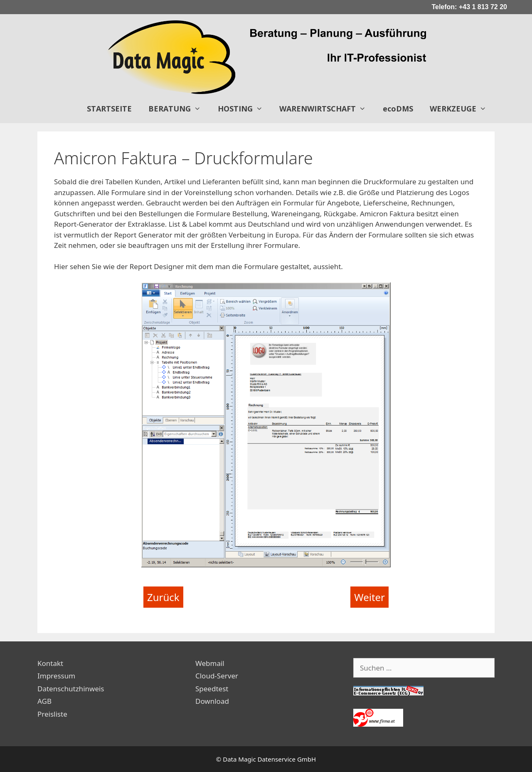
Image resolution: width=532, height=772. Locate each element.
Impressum (56, 676)
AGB (44, 701)
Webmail (210, 663)
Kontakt (50, 663)
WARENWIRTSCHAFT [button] (327, 109)
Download (212, 701)
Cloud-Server (217, 676)
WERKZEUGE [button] (462, 109)
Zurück (163, 597)
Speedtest (212, 689)
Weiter (369, 597)
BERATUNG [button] (179, 109)
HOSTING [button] (244, 109)
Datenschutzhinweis (71, 689)
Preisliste (52, 714)
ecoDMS (398, 109)
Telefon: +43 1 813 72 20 (469, 7)
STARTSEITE (109, 109)
